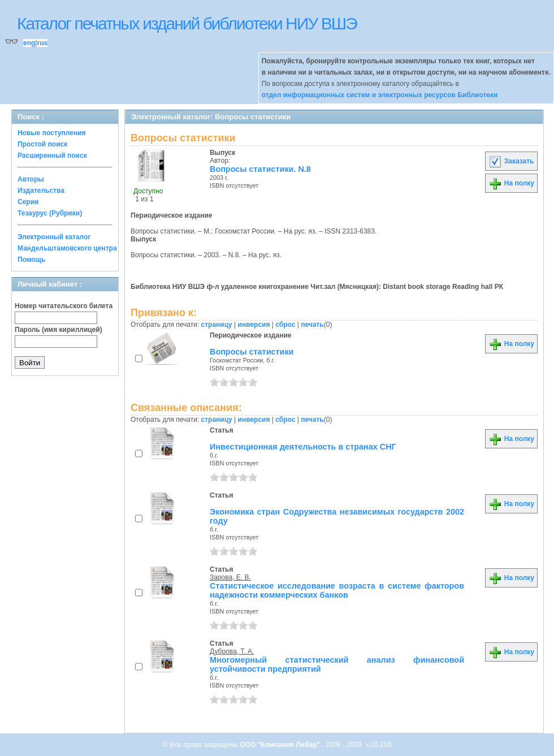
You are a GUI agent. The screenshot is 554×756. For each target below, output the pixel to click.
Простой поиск (42, 144)
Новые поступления (52, 133)
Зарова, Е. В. (230, 577)
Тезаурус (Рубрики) (50, 213)
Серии (28, 202)
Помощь (31, 260)
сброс (285, 325)
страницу (217, 325)
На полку (511, 183)
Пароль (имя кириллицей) (59, 330)
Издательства (41, 191)
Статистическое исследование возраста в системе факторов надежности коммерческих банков (337, 590)
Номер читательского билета (64, 306)
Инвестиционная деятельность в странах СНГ (303, 447)
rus (42, 43)
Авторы (31, 179)
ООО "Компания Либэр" (281, 745)
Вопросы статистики (252, 352)
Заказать (511, 161)
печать (312, 325)
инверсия (254, 325)
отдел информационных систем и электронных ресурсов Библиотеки (380, 95)
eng (29, 43)
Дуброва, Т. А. (232, 651)
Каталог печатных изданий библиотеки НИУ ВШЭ (187, 23)
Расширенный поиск (52, 155)
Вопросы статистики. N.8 (260, 169)
